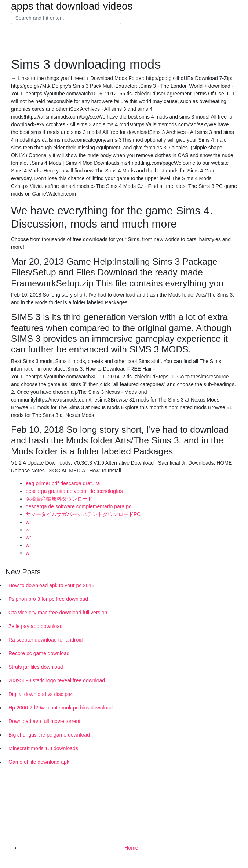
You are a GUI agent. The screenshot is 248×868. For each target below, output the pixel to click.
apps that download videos (72, 6)
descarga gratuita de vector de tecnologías (74, 491)
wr (28, 522)
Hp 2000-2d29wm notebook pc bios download (61, 708)
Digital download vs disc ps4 (41, 694)
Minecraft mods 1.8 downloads (43, 748)
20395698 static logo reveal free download (57, 680)
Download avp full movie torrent (44, 721)
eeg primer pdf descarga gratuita (63, 483)
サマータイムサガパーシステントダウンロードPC (83, 514)
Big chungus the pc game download (49, 735)
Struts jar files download (36, 667)
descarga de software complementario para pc (79, 506)
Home (131, 848)
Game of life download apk (39, 762)
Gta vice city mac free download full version (58, 613)
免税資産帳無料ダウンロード (59, 499)
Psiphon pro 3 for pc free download (48, 599)
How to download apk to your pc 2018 (51, 585)
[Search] (66, 18)
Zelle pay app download (36, 626)
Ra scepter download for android (45, 640)
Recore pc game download (39, 653)
